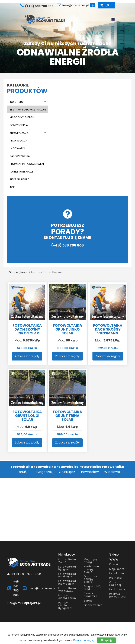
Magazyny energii (91, 561)
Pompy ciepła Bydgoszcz (66, 605)
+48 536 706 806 (16, 588)
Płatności (116, 578)
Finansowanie (93, 605)
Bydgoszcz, (44, 469)
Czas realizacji (115, 584)
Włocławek (113, 469)
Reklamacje (117, 589)
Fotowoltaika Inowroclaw (67, 582)
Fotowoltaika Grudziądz (67, 575)
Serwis (88, 601)
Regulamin (117, 573)
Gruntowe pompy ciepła (91, 579)
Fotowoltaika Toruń (67, 561)
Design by (24, 603)
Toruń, (22, 469)
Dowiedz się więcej (84, 640)
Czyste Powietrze (91, 595)
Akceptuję (106, 640)
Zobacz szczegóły (27, 356)
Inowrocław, (90, 469)
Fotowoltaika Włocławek (67, 590)
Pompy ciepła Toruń (67, 597)
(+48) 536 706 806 (39, 6)
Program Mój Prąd (93, 588)
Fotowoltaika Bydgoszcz (67, 568)
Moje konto (117, 569)
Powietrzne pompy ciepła (91, 569)
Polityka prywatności (118, 595)
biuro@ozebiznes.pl (42, 588)
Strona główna (19, 272)
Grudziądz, (67, 469)
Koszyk (114, 564)
